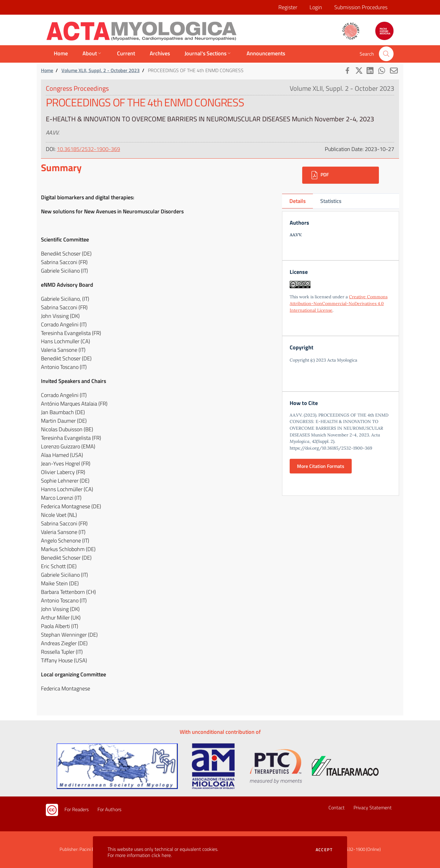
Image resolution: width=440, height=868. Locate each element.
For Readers (77, 809)
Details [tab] (297, 201)
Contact (337, 807)
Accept (324, 850)
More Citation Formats (321, 466)
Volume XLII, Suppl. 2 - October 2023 (101, 70)
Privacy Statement (373, 807)
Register (288, 7)
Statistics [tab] (331, 201)
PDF (319, 175)
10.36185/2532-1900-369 (88, 149)
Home (47, 70)
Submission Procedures (361, 7)
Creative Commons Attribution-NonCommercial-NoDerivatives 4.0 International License (339, 303)
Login (316, 7)
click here (161, 855)
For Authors (109, 809)
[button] (386, 54)
